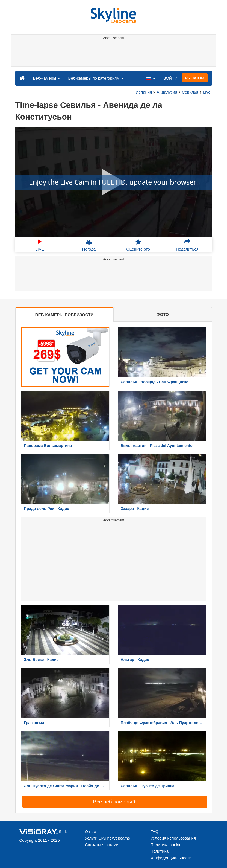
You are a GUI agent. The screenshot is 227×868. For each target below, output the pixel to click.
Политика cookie (166, 845)
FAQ (155, 831)
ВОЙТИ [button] (170, 78)
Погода (89, 245)
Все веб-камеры (115, 802)
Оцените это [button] (138, 245)
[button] (151, 78)
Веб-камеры (47, 78)
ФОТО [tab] (163, 314)
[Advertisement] (113, 54)
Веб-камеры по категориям (96, 78)
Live (207, 92)
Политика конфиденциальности (171, 854)
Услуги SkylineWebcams (107, 838)
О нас (90, 831)
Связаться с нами (102, 845)
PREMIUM (195, 78)
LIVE (40, 245)
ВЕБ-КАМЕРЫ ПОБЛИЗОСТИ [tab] (64, 315)
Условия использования (173, 838)
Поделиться (187, 245)
